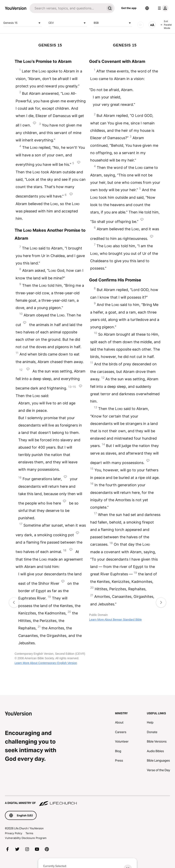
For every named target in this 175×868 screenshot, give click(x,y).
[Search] (67, 8)
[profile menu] (162, 8)
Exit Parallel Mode (166, 25)
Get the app (129, 8)
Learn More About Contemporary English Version (46, 663)
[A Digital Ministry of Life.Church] (87, 801)
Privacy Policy (14, 833)
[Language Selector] (147, 8)
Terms (29, 833)
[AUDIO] (140, 25)
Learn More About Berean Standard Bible (115, 620)
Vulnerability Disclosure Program (26, 838)
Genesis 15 (23, 23)
